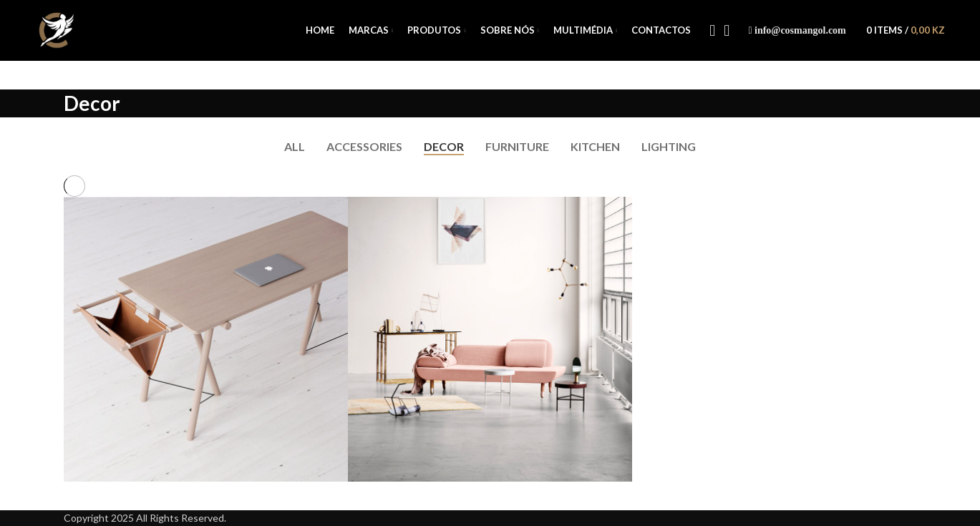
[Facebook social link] (712, 31)
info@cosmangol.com (800, 30)
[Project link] (206, 339)
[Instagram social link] (727, 31)
